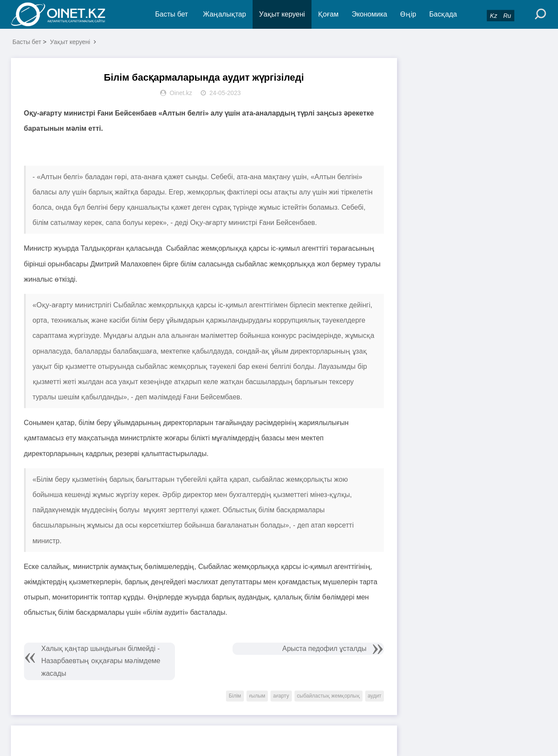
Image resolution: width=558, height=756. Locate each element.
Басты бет (172, 14)
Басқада (443, 14)
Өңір (408, 14)
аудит (375, 696)
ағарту (281, 696)
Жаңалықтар (224, 14)
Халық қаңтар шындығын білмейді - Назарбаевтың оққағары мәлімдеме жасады (101, 661)
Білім (235, 696)
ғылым (257, 696)
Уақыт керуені (282, 14)
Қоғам (328, 14)
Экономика (370, 14)
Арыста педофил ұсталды (324, 649)
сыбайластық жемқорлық (329, 696)
